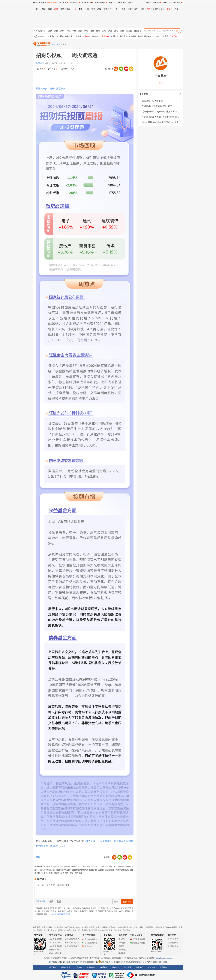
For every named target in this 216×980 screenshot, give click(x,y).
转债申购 (95, 36)
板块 (74, 31)
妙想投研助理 (55, 950)
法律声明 (128, 967)
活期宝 (121, 946)
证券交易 (167, 3)
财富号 (169, 9)
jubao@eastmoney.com (164, 958)
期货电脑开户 (173, 943)
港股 (99, 9)
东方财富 (38, 935)
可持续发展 (66, 967)
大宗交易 (165, 36)
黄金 (122, 31)
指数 (50, 31)
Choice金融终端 (55, 953)
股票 (50, 9)
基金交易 (122, 943)
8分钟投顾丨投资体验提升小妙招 (157, 106)
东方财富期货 (157, 935)
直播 (142, 9)
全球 (87, 9)
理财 (130, 9)
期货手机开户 (173, 939)
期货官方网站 (173, 946)
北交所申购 (105, 36)
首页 (53, 44)
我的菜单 (156, 3)
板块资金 (69, 36)
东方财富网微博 (90, 939)
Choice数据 (120, 3)
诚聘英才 (116, 967)
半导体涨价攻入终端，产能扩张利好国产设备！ (162, 117)
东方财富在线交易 (72, 943)
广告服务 (78, 967)
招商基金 (40, 63)
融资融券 (132, 36)
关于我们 (53, 967)
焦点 (44, 9)
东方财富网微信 (90, 943)
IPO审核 (156, 36)
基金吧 (155, 9)
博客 (162, 9)
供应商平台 (91, 967)
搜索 (177, 9)
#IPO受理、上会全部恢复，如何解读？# (106, 841)
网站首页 (37, 3)
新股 (56, 9)
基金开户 (122, 939)
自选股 (129, 31)
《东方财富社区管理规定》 (60, 914)
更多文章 (144, 94)
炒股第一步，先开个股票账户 (51, 88)
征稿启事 (151, 967)
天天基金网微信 (137, 943)
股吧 (148, 9)
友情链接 (163, 967)
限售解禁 (148, 36)
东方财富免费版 (55, 939)
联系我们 (104, 967)
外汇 (111, 9)
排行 (80, 31)
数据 (81, 9)
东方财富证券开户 (72, 939)
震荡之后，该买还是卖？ (153, 101)
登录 (38, 901)
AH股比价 (115, 36)
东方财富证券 (87, 3)
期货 (105, 9)
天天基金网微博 (137, 939)
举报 (38, 857)
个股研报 (78, 36)
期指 (62, 9)
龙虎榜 (140, 36)
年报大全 (124, 36)
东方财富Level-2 (56, 943)
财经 (38, 9)
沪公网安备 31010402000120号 (112, 962)
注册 (43, 901)
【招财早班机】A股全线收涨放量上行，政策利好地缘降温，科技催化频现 (162, 112)
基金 (124, 9)
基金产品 (122, 950)
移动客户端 (52, 3)
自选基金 (138, 31)
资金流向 (51, 36)
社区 (59, 44)
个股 (68, 31)
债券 (136, 9)
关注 (160, 83)
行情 (75, 9)
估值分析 (173, 36)
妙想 (111, 3)
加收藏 (44, 3)
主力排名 (60, 36)
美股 (93, 9)
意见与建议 (88, 946)
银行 (118, 9)
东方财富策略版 (55, 946)
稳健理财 (122, 953)
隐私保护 (139, 967)
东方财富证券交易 (72, 946)
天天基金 (108, 935)
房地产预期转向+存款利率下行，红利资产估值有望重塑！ (162, 122)
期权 (68, 9)
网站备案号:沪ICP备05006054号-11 (84, 962)
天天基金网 (74, 3)
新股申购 (86, 36)
